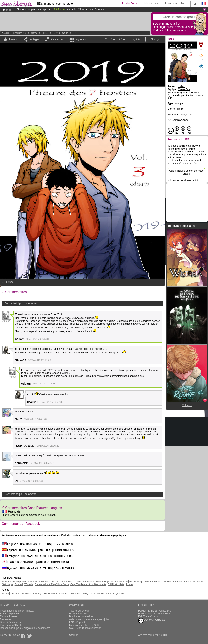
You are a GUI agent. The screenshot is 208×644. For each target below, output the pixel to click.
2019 (55, 33)
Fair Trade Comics (148, 616)
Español (9, 550)
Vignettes (80, 39)
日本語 (8, 562)
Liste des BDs (20, 33)
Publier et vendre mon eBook (154, 614)
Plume (129, 584)
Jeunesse (64, 594)
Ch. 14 (65, 33)
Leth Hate (119, 584)
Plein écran (57, 39)
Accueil (5, 33)
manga (34, 33)
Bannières (6, 619)
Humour (53, 594)
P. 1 (75, 33)
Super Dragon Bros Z (63, 582)
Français (12, 512)
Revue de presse (9, 614)
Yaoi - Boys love (115, 594)
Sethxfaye (8, 584)
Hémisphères (20, 582)
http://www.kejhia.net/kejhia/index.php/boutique (118, 376)
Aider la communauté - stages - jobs (89, 619)
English (9, 544)
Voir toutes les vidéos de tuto (183, 180)
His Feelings (136, 582)
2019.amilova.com (178, 120)
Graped (19, 584)
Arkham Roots (152, 582)
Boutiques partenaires (81, 616)
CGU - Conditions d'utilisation (85, 628)
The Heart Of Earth (172, 582)
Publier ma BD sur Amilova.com (156, 611)
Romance (76, 594)
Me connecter (152, 4)
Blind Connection (193, 582)
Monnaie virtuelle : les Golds (85, 625)
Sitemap (74, 635)
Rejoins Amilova (131, 4)
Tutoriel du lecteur (79, 611)
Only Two (76, 584)
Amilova (6, 582)
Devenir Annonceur (11, 622)
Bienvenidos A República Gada (52, 584)
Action (5, 594)
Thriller (45, 33)
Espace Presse (8, 616)
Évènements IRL (78, 614)
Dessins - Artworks (21, 594)
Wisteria (29, 584)
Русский (10, 569)
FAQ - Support (77, 622)
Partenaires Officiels (11, 625)
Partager (34, 39)
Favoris (13, 39)
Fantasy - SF (40, 594)
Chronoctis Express (39, 582)
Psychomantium (85, 582)
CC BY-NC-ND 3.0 (152, 621)
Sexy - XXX (89, 594)
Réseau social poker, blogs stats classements (25, 628)
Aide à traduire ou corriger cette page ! (186, 172)
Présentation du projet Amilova (17, 611)
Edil (110, 584)
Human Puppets (104, 582)
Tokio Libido (121, 582)
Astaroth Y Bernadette (94, 584)
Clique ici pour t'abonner (91, 10)
